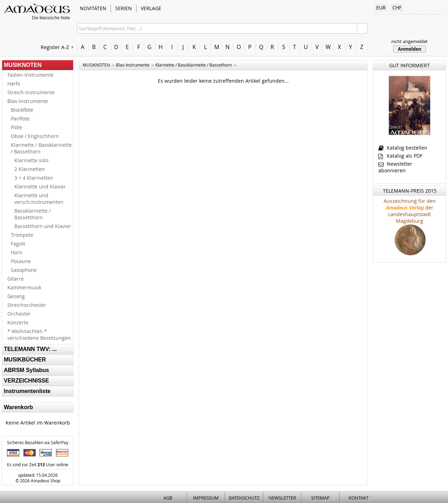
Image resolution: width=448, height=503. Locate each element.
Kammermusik (24, 287)
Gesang (16, 296)
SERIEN (124, 8)
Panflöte (20, 119)
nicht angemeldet (409, 41)
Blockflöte (22, 110)
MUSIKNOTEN (23, 65)
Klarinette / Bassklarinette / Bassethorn (41, 148)
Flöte (16, 127)
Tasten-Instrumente (30, 75)
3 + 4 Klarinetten (34, 178)
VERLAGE (151, 8)
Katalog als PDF (400, 156)
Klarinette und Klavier (40, 187)
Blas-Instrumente (28, 101)
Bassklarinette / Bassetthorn (33, 214)
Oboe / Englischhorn (35, 136)
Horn (17, 252)
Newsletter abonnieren (395, 167)
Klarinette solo (31, 160)
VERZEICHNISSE (26, 381)
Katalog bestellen (403, 148)
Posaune (21, 261)
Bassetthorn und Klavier (43, 226)
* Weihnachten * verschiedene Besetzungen (39, 335)
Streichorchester (27, 305)
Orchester (19, 314)
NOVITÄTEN (93, 8)
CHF (397, 8)
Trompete (22, 235)
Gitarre (16, 279)
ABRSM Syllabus (26, 370)
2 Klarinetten (30, 169)
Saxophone (24, 270)
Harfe (14, 84)
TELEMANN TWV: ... (30, 349)
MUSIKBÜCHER (25, 360)
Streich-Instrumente (31, 92)
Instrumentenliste (27, 391)
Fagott (18, 244)
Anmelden (409, 49)
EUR (381, 8)
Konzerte (18, 322)
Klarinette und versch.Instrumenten (39, 199)
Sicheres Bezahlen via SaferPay (38, 442)
